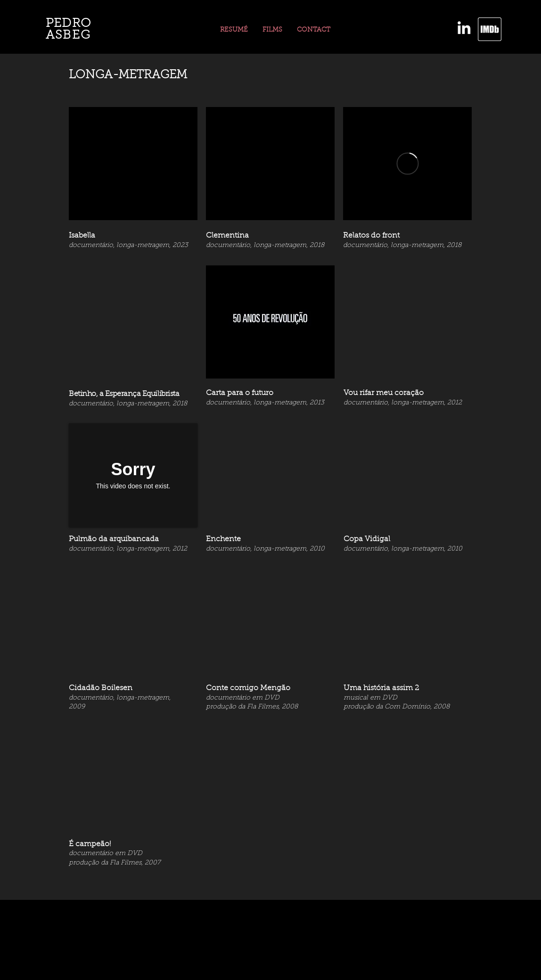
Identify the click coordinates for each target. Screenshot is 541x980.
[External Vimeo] (407, 164)
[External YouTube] (133, 164)
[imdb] (490, 29)
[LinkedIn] (464, 28)
